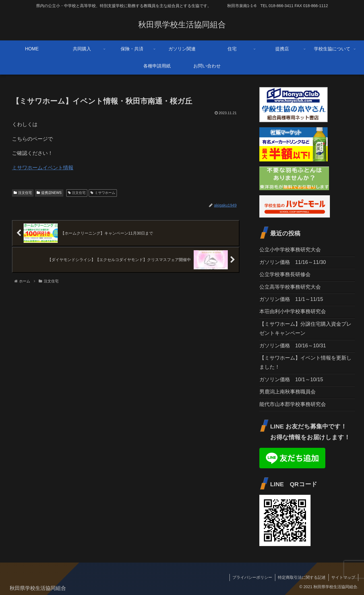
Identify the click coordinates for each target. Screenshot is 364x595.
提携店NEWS (49, 193)
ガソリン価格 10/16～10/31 (293, 346)
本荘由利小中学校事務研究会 (293, 311)
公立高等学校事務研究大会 (290, 287)
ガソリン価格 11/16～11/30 (293, 262)
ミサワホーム (103, 193)
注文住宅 (23, 193)
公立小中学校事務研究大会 (290, 250)
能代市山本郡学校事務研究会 (293, 404)
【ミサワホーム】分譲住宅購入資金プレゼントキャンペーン (305, 329)
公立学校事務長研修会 (285, 274)
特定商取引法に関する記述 (301, 577)
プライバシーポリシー (252, 577)
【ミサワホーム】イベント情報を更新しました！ (305, 362)
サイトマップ (343, 577)
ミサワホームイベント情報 (43, 168)
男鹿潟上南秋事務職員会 (288, 392)
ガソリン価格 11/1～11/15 (291, 299)
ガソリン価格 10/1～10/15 (291, 379)
